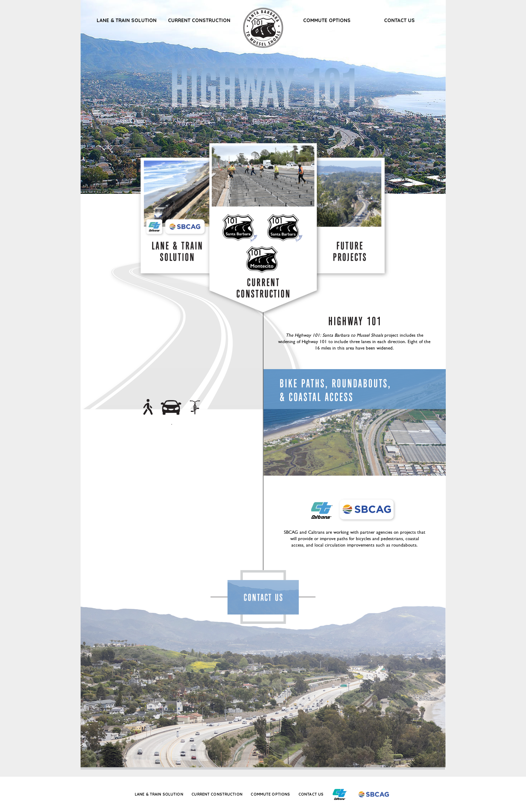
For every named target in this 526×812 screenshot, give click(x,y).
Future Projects (349, 251)
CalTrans (155, 227)
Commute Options (327, 20)
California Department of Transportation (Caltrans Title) (321, 510)
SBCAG (187, 227)
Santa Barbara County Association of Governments (370, 510)
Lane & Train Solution (127, 20)
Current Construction (199, 20)
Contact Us (399, 20)
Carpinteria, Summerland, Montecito (265, 240)
